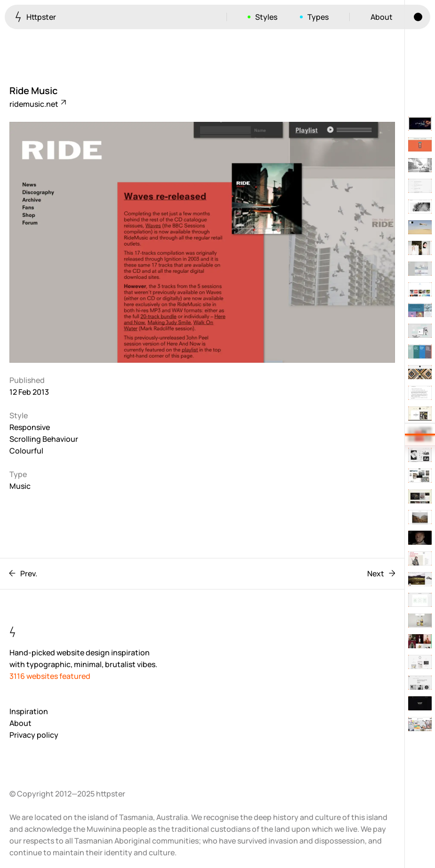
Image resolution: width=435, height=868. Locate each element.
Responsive (30, 427)
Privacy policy (34, 735)
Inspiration (29, 711)
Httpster (36, 17)
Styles (266, 17)
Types (318, 17)
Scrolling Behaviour (44, 439)
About (382, 17)
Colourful (26, 451)
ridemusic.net (37, 104)
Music (20, 486)
